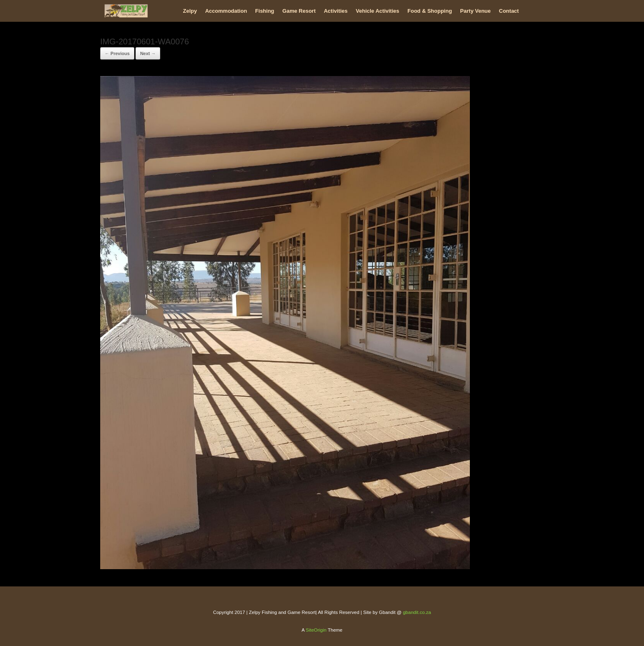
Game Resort (299, 11)
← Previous (117, 53)
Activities (336, 11)
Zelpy (190, 11)
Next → (148, 53)
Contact (509, 11)
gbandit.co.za (417, 612)
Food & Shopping (430, 11)
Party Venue (475, 11)
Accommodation (226, 11)
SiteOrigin (316, 630)
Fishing (264, 11)
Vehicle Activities (377, 11)
